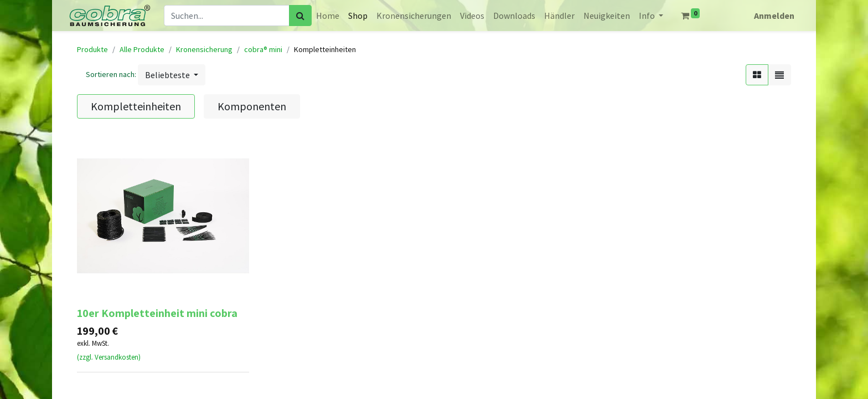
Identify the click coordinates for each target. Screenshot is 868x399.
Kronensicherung (204, 49)
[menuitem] (328, 16)
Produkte (92, 49)
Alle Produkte (142, 49)
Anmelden (774, 16)
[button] (172, 75)
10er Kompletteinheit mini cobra (157, 313)
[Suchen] (300, 16)
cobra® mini (263, 49)
